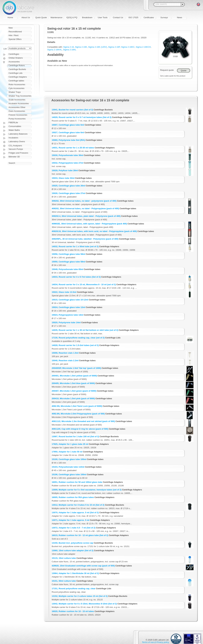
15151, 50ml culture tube (64, 581)
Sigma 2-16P (114, 47)
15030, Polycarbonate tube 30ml (67, 155)
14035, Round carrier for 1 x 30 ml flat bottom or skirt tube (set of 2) (85, 330)
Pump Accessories (17, 119)
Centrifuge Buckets (17, 69)
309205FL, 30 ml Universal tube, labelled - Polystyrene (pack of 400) (85, 239)
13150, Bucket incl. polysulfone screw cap (72, 543)
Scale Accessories (17, 100)
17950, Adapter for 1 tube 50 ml (67, 452)
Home (10, 17)
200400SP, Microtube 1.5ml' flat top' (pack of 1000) (76, 368)
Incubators (13, 138)
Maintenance (56, 17)
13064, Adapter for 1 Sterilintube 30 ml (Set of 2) (75, 573)
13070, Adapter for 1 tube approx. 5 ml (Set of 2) (75, 512)
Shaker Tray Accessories (20, 96)
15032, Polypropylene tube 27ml (67, 163)
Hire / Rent (13, 35)
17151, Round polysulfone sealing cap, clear (74, 588)
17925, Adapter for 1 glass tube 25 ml (70, 444)
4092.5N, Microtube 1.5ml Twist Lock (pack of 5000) (77, 406)
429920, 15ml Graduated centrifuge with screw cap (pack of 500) (83, 566)
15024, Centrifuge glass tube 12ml (68, 307)
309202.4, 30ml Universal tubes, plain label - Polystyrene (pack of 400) (86, 216)
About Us (26, 17)
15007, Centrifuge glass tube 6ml (68, 125)
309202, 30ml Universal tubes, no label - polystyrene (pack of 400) (84, 201)
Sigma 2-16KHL (55, 50)
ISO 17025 (133, 17)
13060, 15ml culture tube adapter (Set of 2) (73, 550)
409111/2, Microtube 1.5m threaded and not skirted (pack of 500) (83, 421)
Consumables (15, 126)
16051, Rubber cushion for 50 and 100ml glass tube (77, 482)
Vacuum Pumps (16, 149)
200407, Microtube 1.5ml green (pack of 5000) (74, 391)
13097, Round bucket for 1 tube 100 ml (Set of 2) (75, 436)
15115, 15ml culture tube (64, 558)
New (11, 28)
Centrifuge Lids (15, 73)
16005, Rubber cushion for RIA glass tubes (73, 497)
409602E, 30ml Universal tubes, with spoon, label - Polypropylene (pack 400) (89, 224)
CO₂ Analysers (15, 146)
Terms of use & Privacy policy (156, 642)
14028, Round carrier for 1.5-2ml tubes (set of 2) (75, 345)
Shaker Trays (15, 92)
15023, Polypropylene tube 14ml (67, 315)
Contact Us (118, 17)
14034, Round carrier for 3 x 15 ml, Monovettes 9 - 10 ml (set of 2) (84, 284)
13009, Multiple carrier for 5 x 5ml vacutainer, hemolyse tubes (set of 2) (87, 490)
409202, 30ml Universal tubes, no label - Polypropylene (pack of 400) (85, 208)
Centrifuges (14, 54)
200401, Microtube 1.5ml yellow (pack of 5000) (74, 376)
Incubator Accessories (19, 103)
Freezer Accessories (18, 115)
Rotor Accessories (17, 84)
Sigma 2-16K (81, 47)
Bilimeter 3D (14, 157)
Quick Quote (41, 17)
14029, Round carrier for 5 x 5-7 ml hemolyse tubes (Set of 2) (82, 117)
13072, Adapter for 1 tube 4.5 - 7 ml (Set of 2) (74, 528)
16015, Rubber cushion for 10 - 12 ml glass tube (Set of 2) (80, 535)
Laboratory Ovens (17, 141)
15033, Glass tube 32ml (63, 178)
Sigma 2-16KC (128, 47)
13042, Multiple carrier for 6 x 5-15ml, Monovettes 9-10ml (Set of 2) (84, 604)
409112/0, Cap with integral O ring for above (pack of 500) (80, 429)
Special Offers (15, 39)
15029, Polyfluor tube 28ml (65, 170)
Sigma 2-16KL (70, 50)
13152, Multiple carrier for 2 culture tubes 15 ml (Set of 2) (80, 596)
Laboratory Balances (18, 134)
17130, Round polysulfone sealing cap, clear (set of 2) (78, 338)
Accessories (14, 62)
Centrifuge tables (16, 81)
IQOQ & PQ (72, 17)
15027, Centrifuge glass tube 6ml (68, 132)
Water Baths (14, 130)
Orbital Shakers (16, 58)
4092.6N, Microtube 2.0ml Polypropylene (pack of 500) (78, 414)
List (5, 49)
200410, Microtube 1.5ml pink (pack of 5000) (73, 398)
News (180, 17)
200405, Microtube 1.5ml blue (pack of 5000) (73, 383)
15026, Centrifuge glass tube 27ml (68, 193)
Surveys (164, 17)
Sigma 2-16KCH (143, 47)
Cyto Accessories (16, 88)
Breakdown (87, 17)
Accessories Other (17, 107)
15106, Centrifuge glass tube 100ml (69, 474)
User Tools (103, 17)
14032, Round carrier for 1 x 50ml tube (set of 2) (75, 246)
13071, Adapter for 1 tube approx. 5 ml (70, 520)
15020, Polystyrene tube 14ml (66, 322)
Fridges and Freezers (18, 153)
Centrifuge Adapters (18, 77)
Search (12, 163)
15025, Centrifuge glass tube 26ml (68, 186)
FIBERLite (13, 122)
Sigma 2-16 (69, 47)
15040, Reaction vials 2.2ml (65, 360)
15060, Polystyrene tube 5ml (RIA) (68, 140)
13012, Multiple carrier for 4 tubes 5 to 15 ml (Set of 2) (78, 505)
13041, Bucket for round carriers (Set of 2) (72, 110)
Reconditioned (15, 32)
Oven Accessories (17, 111)
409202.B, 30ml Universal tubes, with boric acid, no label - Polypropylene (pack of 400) (94, 231)
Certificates (149, 17)
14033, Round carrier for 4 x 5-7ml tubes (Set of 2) (76, 277)
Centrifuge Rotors (17, 65)
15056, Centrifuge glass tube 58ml (68, 254)
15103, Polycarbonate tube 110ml (68, 467)
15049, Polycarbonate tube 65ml (67, 269)
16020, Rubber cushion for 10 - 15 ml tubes (73, 611)
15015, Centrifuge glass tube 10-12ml (70, 300)
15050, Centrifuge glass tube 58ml (68, 262)
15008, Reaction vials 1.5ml (65, 353)
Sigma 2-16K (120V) (98, 47)
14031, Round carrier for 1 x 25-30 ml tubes (73, 148)
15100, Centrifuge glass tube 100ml (69, 459)
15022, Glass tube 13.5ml (64, 292)
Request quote (167, 70)
